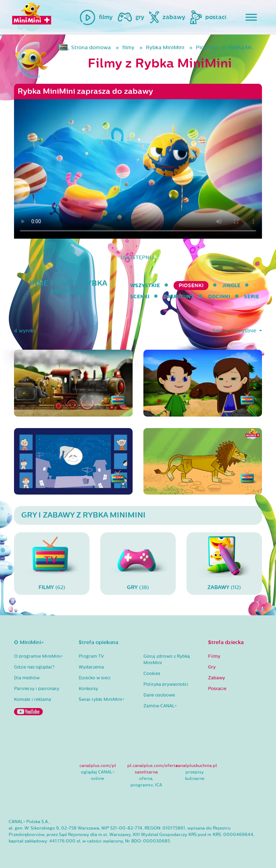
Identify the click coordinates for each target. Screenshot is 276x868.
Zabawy (217, 678)
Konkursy (88, 689)
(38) (138, 563)
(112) (224, 563)
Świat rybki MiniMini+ (102, 699)
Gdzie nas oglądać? (34, 667)
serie (252, 297)
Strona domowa (91, 48)
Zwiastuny (179, 297)
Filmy (214, 656)
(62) (52, 563)
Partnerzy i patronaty (37, 689)
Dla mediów (27, 678)
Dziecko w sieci (95, 678)
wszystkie (145, 286)
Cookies (152, 674)
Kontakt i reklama (33, 699)
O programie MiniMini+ (38, 656)
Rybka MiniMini (165, 48)
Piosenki (206, 48)
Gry (212, 667)
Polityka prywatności (166, 684)
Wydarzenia (91, 667)
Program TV (91, 656)
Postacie (217, 689)
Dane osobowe (159, 695)
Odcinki (219, 297)
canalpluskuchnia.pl (196, 766)
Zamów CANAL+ (160, 706)
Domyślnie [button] (244, 331)
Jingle (231, 286)
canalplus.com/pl (98, 766)
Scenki (140, 297)
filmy (128, 48)
